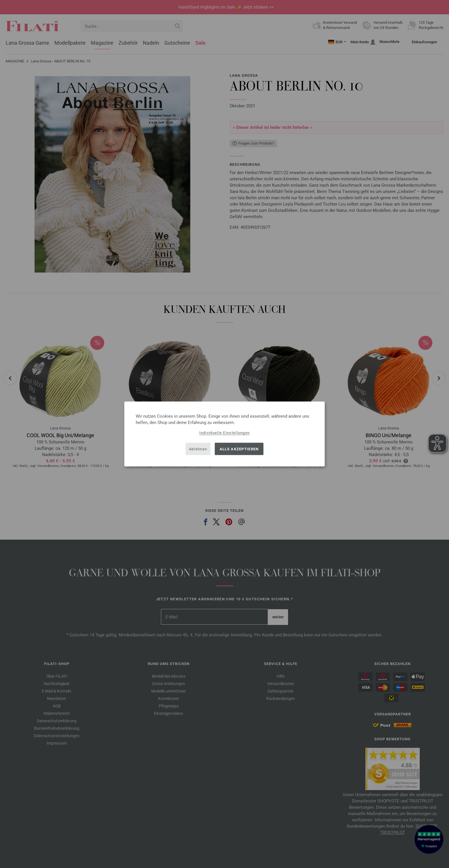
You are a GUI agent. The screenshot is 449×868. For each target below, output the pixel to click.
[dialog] (224, 434)
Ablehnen (198, 449)
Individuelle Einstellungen (225, 433)
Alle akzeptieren (239, 449)
